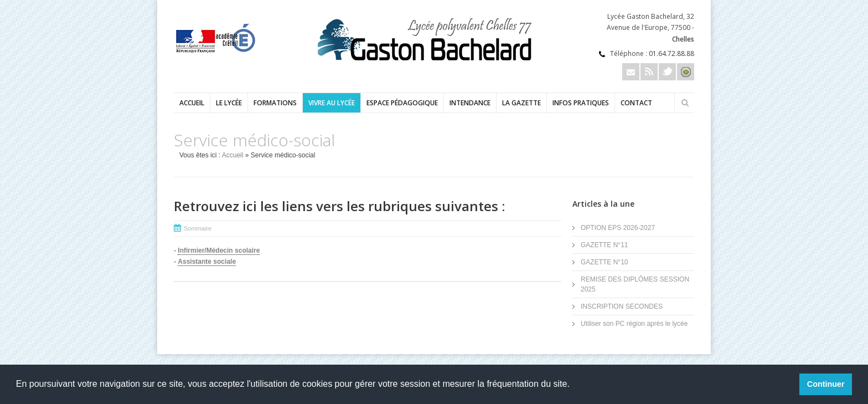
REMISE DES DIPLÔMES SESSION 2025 (635, 284)
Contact (636, 103)
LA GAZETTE (521, 103)
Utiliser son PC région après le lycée (634, 324)
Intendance (470, 103)
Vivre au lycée (332, 103)
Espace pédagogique (402, 103)
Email (631, 72)
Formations (275, 103)
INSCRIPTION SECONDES (622, 306)
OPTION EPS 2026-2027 (618, 228)
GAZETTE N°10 (604, 262)
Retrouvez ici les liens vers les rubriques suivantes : (339, 206)
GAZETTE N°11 (604, 245)
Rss (649, 72)
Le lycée (229, 103)
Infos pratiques (581, 103)
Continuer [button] (826, 384)
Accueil (192, 103)
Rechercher (685, 103)
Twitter (667, 72)
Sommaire (198, 228)
